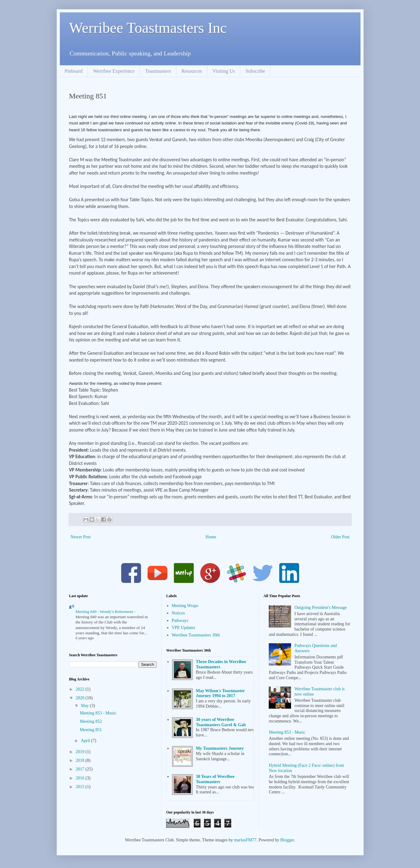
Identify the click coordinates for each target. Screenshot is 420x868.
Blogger (287, 840)
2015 (81, 787)
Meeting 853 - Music (98, 713)
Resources (192, 71)
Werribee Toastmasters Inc (148, 28)
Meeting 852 (91, 721)
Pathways (180, 621)
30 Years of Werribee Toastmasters (215, 779)
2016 (81, 778)
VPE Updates (183, 628)
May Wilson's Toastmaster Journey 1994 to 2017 (220, 693)
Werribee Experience (114, 71)
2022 (81, 689)
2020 (81, 698)
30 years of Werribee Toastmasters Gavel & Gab (221, 722)
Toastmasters (158, 71)
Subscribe (255, 71)
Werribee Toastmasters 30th (196, 635)
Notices (178, 613)
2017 (81, 769)
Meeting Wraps (185, 606)
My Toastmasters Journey (220, 748)
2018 (81, 760)
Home (211, 537)
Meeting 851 (91, 730)
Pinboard (74, 71)
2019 (81, 752)
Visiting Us (224, 71)
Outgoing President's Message (321, 608)
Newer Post (81, 537)
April (86, 741)
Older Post (340, 537)
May (85, 706)
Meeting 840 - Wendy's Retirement (105, 612)
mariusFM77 (245, 840)
